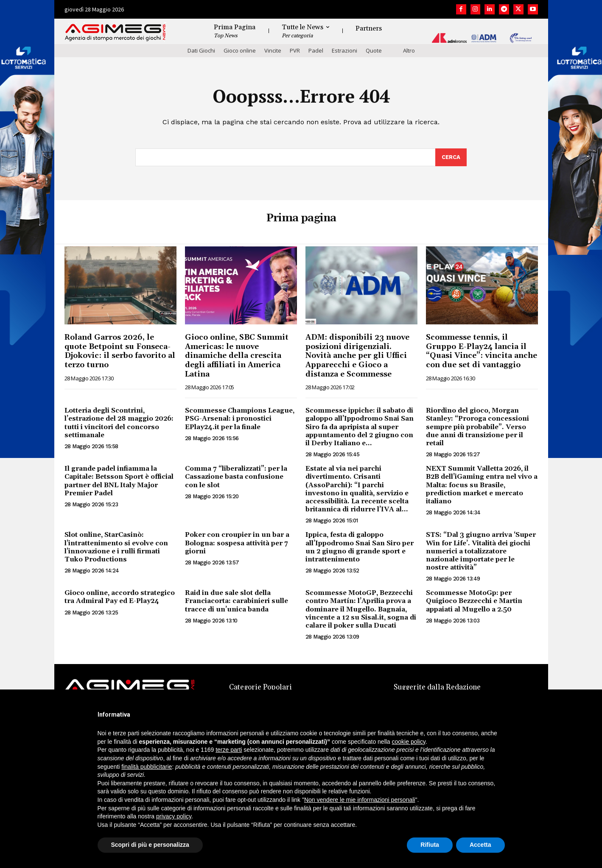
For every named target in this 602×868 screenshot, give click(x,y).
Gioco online (240, 50)
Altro (409, 50)
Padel (316, 50)
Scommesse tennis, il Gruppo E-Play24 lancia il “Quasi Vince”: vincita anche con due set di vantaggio (482, 351)
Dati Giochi (201, 50)
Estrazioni (344, 50)
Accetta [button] (480, 845)
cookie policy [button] (409, 742)
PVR (295, 50)
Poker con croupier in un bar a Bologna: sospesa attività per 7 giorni (237, 543)
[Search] (451, 157)
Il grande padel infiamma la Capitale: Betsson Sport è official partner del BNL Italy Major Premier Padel (119, 481)
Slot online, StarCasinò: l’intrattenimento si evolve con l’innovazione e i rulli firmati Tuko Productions (116, 547)
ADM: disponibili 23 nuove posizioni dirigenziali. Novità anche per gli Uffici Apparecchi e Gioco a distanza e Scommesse (357, 356)
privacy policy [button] (174, 816)
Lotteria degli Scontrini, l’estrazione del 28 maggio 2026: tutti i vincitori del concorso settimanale (119, 423)
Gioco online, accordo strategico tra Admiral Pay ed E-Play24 (120, 597)
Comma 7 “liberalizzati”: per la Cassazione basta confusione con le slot (236, 477)
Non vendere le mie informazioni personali (360, 800)
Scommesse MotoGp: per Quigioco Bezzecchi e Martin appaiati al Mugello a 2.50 (474, 601)
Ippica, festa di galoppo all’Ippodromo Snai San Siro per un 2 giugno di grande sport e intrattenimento (360, 547)
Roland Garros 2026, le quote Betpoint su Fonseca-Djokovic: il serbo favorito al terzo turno (120, 351)
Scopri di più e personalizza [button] (150, 845)
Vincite (273, 50)
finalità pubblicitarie (147, 767)
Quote (374, 50)
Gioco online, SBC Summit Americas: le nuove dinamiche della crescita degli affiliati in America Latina (237, 356)
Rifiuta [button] (430, 845)
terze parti (229, 750)
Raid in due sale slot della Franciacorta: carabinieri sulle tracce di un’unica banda (237, 601)
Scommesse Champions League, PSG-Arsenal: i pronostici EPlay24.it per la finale (240, 419)
